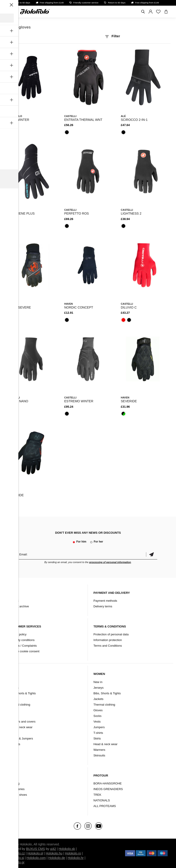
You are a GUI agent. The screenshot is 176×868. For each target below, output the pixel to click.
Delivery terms (103, 606)
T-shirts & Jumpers (21, 738)
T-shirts (98, 733)
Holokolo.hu (54, 853)
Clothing (14, 783)
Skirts (97, 738)
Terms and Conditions (108, 646)
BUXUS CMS (35, 849)
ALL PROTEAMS (105, 806)
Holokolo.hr (76, 858)
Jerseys (13, 688)
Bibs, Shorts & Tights (22, 693)
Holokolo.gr (16, 862)
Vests (12, 733)
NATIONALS (102, 800)
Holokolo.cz (17, 853)
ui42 (53, 849)
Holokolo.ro (73, 853)
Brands (13, 800)
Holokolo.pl (35, 853)
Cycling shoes (18, 795)
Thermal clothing (19, 705)
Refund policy (18, 634)
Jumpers (99, 727)
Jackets (13, 699)
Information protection (108, 640)
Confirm (152, 554)
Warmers (99, 750)
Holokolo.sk (67, 849)
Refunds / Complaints (23, 646)
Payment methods (105, 601)
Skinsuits (14, 744)
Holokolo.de (57, 858)
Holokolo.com (36, 858)
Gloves (13, 710)
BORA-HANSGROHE (108, 783)
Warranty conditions (21, 640)
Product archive (19, 606)
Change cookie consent (24, 651)
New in (13, 682)
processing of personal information (110, 562)
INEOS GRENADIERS (108, 789)
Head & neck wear (20, 727)
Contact (13, 601)
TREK (97, 795)
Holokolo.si (16, 858)
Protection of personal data (111, 634)
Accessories (17, 789)
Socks (12, 716)
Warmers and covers (22, 722)
